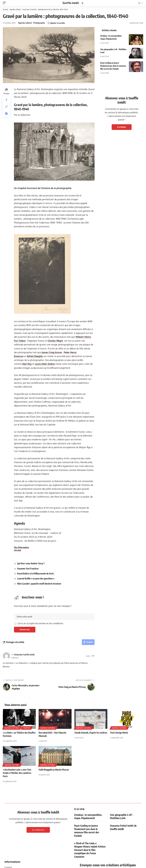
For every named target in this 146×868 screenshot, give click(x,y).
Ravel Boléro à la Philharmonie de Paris (36, 574)
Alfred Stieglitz (35, 356)
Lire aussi (17, 550)
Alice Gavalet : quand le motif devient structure (39, 584)
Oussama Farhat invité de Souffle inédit (123, 827)
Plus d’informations (21, 547)
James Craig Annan (52, 352)
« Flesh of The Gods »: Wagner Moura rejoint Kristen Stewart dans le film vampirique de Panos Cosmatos (90, 850)
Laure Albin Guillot (45, 364)
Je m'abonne (122, 127)
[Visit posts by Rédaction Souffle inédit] (6, 656)
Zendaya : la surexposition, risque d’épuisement (88, 816)
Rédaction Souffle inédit (24, 655)
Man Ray (27, 364)
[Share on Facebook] (6, 100)
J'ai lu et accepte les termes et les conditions (40, 623)
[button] (5, 3)
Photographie (39, 23)
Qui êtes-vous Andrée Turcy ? (31, 563)
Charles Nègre (55, 341)
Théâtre (27, 728)
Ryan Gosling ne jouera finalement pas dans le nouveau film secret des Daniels (113, 66)
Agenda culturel (15, 9)
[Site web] (93, 656)
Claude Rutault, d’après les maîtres (91, 733)
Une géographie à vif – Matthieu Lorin (122, 816)
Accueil (5, 9)
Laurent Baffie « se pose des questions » (36, 579)
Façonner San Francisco (28, 569)
